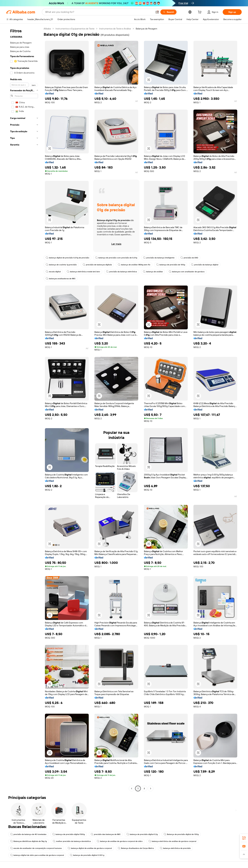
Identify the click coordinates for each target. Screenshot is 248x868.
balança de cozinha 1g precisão (61, 265)
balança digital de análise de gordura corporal (90, 848)
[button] (157, 12)
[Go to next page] (151, 788)
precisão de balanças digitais (97, 265)
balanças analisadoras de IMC (61, 279)
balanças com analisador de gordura (187, 272)
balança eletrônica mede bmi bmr (83, 272)
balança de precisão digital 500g (69, 834)
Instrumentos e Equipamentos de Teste (75, 29)
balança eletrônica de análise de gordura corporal (172, 841)
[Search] (168, 12)
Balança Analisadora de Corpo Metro (136, 848)
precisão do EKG (189, 258)
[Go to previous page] (132, 788)
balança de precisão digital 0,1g (142, 834)
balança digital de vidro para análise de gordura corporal (37, 855)
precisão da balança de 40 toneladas (28, 834)
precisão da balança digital (205, 265)
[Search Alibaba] (99, 12)
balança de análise (153, 272)
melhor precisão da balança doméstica (72, 841)
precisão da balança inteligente (159, 258)
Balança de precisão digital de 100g (181, 834)
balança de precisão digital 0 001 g (87, 855)
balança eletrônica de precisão (175, 848)
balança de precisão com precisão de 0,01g (116, 258)
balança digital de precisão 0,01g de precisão (67, 258)
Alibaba (47, 29)
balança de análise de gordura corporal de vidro (120, 841)
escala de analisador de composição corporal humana (36, 848)
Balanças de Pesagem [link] (146, 29)
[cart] (200, 12)
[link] (244, 838)
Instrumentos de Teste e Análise (115, 29)
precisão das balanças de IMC (106, 834)
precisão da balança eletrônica (122, 272)
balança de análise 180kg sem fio (134, 265)
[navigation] (24, 409)
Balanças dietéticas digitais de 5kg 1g (29, 841)
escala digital (53, 272)
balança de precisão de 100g (171, 265)
